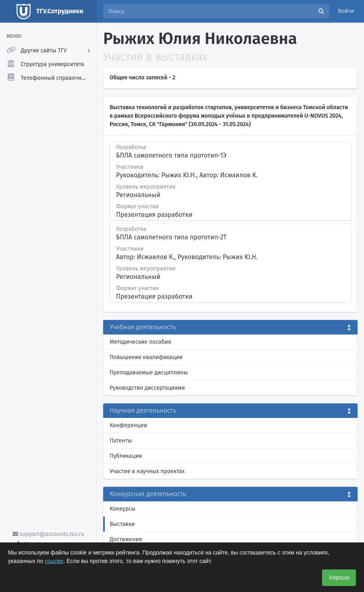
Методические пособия (140, 342)
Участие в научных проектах (147, 471)
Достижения (126, 539)
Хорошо (339, 577)
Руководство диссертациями (147, 388)
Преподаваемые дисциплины (149, 373)
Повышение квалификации (146, 357)
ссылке (54, 561)
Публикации (126, 456)
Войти (346, 11)
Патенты (121, 441)
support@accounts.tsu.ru (48, 534)
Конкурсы (123, 509)
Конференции (128, 425)
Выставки (122, 524)
